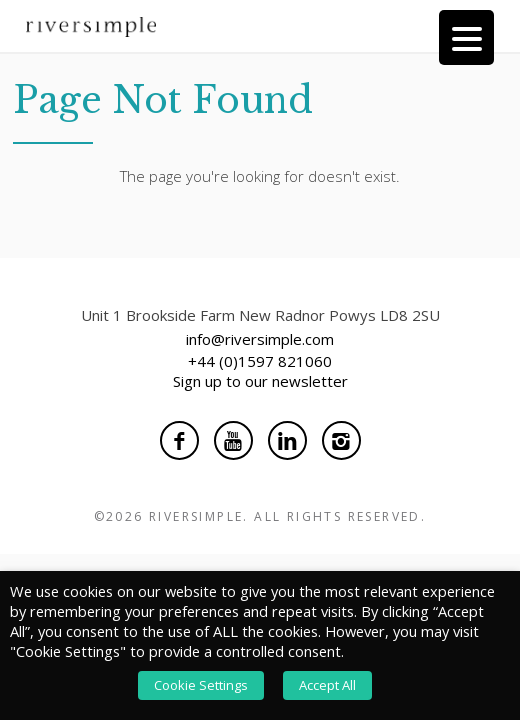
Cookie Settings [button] (201, 685)
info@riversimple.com (260, 339)
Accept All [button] (327, 685)
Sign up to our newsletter (260, 381)
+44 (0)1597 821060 (260, 361)
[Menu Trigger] (466, 37)
